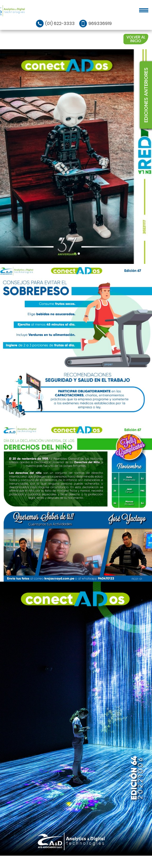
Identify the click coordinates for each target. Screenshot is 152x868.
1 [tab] (75, 254)
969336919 (100, 23)
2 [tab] (79, 254)
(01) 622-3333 (60, 23)
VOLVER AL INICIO (136, 39)
